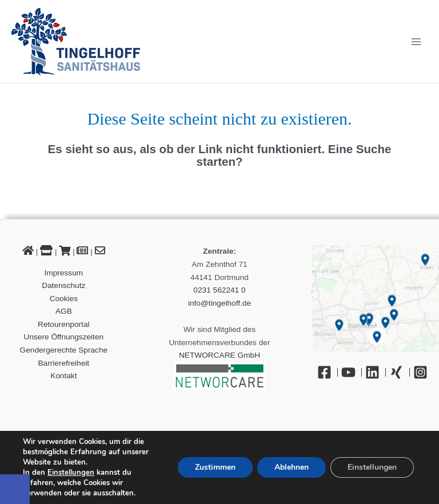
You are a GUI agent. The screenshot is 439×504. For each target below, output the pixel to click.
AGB (64, 311)
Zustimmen (215, 467)
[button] (15, 489)
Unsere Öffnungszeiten (64, 337)
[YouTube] (352, 372)
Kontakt (63, 376)
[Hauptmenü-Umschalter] (416, 41)
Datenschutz (63, 285)
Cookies (64, 299)
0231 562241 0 (219, 290)
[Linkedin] (376, 372)
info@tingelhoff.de (219, 303)
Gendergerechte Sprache (64, 350)
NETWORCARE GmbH (219, 355)
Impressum (64, 273)
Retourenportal (63, 324)
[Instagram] (423, 372)
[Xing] (400, 372)
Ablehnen (292, 467)
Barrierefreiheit (63, 363)
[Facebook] (328, 372)
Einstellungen (71, 473)
